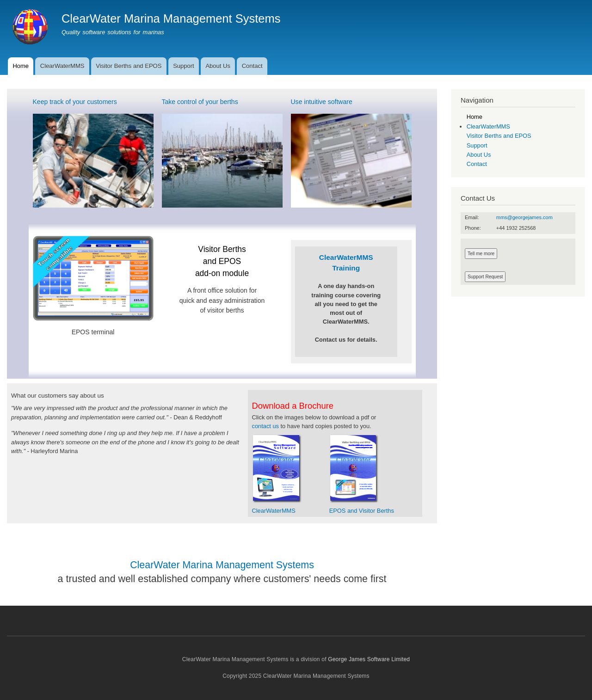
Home (21, 66)
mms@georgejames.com (524, 217)
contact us (265, 426)
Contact (252, 66)
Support (184, 66)
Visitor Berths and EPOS (129, 66)
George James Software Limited (369, 659)
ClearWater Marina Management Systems (171, 18)
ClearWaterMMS (62, 66)
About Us (218, 66)
